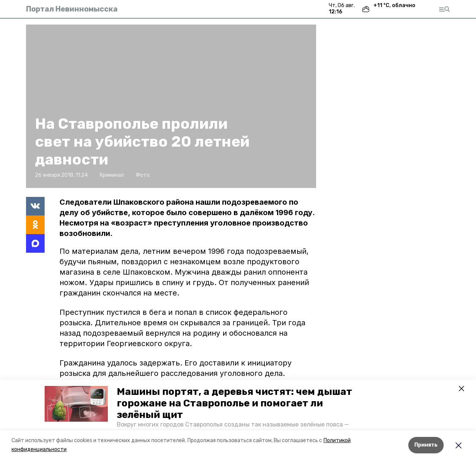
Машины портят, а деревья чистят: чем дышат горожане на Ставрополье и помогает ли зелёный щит (234, 403)
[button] (76, 404)
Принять (426, 445)
